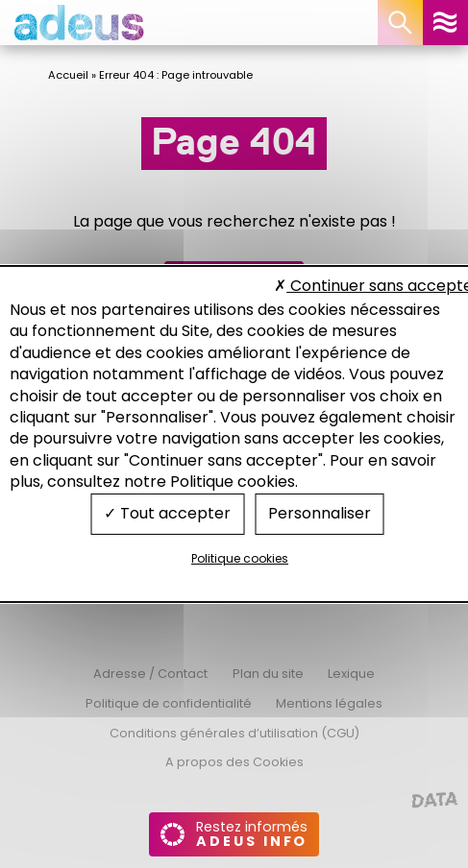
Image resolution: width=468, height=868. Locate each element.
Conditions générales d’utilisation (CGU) (234, 733)
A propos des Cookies (234, 762)
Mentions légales (329, 703)
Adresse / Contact (150, 674)
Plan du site (268, 674)
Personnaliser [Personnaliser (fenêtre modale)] (320, 513)
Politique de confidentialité (169, 703)
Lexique (351, 674)
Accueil (68, 75)
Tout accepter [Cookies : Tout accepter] (167, 513)
